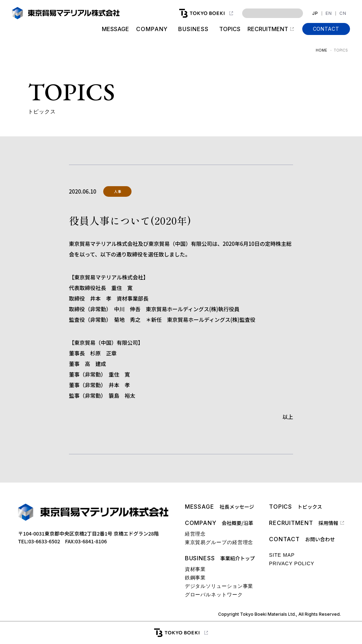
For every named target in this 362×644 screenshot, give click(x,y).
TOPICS (230, 29)
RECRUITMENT (268, 29)
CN (343, 13)
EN (329, 13)
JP (315, 13)
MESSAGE (115, 29)
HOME (321, 50)
